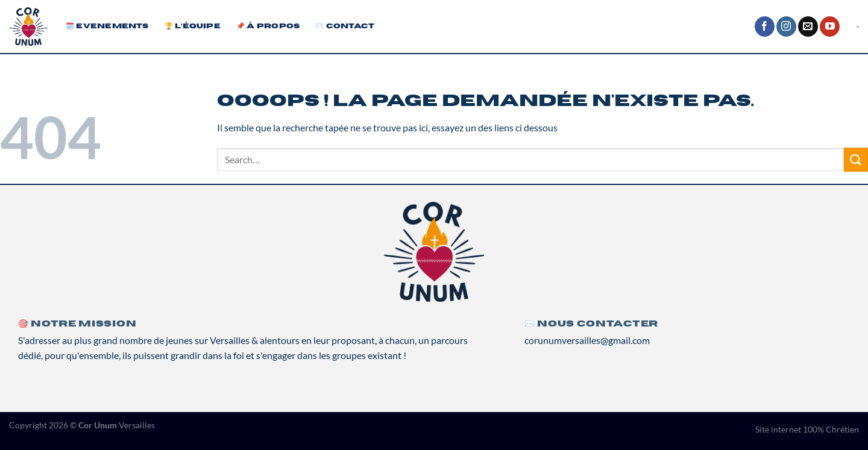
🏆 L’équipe (193, 26)
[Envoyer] (856, 159)
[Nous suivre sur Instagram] (786, 27)
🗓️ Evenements (107, 26)
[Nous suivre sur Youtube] (830, 27)
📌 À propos (268, 26)
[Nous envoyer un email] (808, 27)
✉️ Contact (345, 26)
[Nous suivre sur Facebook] (765, 27)
